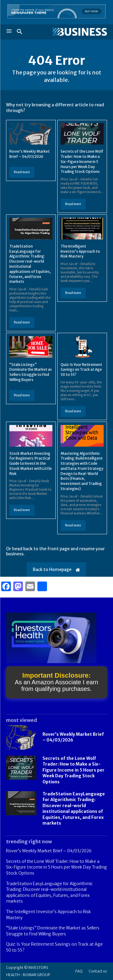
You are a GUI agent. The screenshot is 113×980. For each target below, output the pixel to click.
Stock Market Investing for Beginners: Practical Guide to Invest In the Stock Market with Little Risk (31, 463)
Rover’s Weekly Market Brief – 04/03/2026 (30, 154)
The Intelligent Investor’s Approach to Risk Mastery (80, 251)
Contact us (98, 971)
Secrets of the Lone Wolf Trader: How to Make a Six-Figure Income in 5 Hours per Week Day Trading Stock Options (82, 161)
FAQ (79, 971)
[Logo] (80, 32)
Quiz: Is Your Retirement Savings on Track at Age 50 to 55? (81, 370)
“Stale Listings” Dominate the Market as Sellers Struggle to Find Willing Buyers (31, 372)
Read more (22, 172)
